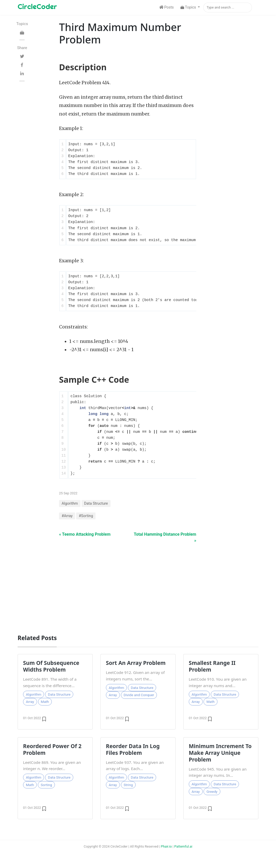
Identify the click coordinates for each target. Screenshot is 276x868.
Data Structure (96, 504)
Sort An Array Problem (136, 663)
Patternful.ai (183, 846)
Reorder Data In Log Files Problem (133, 749)
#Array (67, 516)
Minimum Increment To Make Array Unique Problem (220, 753)
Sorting (46, 785)
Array (30, 702)
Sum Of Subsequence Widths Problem (51, 666)
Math (45, 702)
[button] (190, 7)
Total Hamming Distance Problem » (165, 537)
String (128, 785)
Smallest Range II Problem (212, 666)
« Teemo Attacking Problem (85, 534)
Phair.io (166, 846)
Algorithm (70, 504)
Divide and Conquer (139, 695)
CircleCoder (37, 6)
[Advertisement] (138, 586)
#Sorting (86, 516)
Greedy (212, 792)
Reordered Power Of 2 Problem (52, 749)
